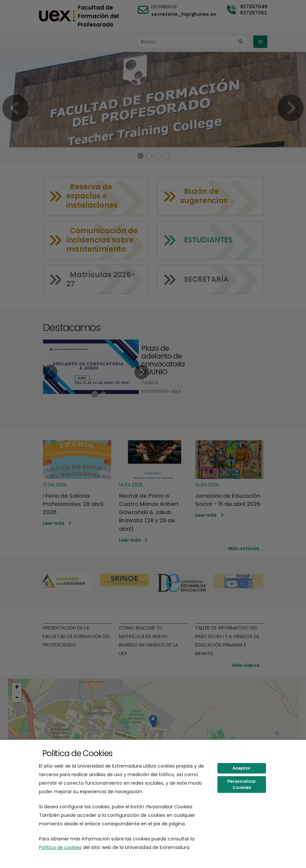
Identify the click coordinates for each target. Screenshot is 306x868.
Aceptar (242, 768)
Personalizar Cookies (242, 785)
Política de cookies (60, 847)
